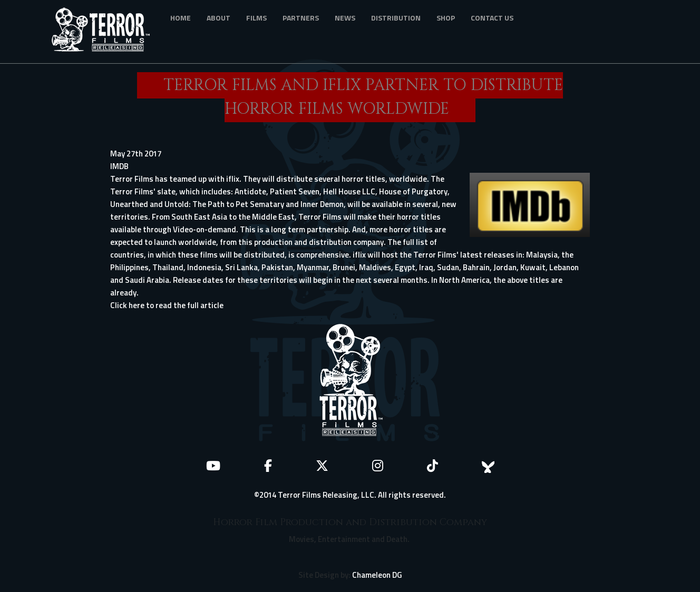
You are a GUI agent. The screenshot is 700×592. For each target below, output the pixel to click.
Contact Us (492, 18)
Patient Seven (295, 191)
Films (256, 18)
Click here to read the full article (167, 305)
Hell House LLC (349, 191)
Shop (446, 18)
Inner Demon (322, 204)
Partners (301, 18)
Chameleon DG (377, 575)
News (345, 18)
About (218, 18)
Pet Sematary (260, 204)
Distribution (396, 18)
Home (181, 18)
